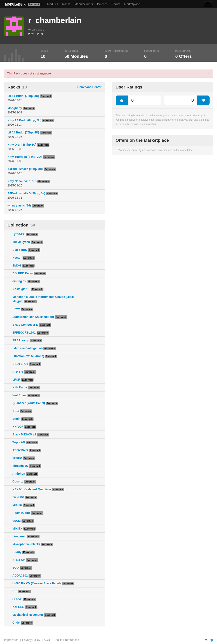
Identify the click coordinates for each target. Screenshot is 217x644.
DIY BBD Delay (23, 273)
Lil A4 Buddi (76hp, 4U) (23, 132)
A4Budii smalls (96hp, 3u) (25, 169)
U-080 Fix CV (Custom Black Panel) (37, 583)
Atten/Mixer (20, 450)
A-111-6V (19, 560)
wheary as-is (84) (19, 205)
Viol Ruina (19, 395)
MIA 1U (17, 505)
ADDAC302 (20, 576)
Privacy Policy (31, 640)
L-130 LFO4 (20, 364)
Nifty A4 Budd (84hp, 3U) (24, 120)
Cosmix (18, 481)
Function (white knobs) (28, 356)
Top (209, 640)
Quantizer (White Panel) (29, 403)
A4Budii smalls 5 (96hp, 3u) (26, 193)
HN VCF (18, 427)
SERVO (17, 599)
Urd (15, 591)
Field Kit (18, 497)
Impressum (11, 640)
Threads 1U (20, 466)
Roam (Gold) (21, 513)
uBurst (17, 458)
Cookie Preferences (66, 640)
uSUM (17, 521)
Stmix (16, 419)
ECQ (16, 568)
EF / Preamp (21, 340)
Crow (16, 309)
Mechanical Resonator (28, 615)
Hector (17, 258)
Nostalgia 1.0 (21, 289)
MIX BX (17, 528)
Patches (102, 4)
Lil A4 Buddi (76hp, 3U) (23, 96)
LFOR (16, 380)
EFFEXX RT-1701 (24, 333)
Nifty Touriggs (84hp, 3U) (25, 157)
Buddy (17, 552)
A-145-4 (18, 372)
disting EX (19, 281)
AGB (47, 640)
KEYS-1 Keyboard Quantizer (32, 489)
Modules (53, 4)
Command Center (89, 87)
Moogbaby (15, 108)
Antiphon (19, 474)
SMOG (17, 265)
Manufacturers (84, 4)
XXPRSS (18, 607)
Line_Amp (19, 536)
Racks (66, 4)
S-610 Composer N (25, 325)
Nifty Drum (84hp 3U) (22, 145)
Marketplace (132, 4)
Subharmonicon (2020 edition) (33, 317)
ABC (16, 411)
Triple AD (19, 442)
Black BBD (20, 250)
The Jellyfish (21, 242)
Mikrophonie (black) (26, 544)
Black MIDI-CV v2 (24, 434)
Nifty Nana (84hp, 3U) (22, 181)
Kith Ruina (20, 387)
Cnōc (16, 623)
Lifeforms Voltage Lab (28, 348)
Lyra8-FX (19, 234)
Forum (116, 4)
